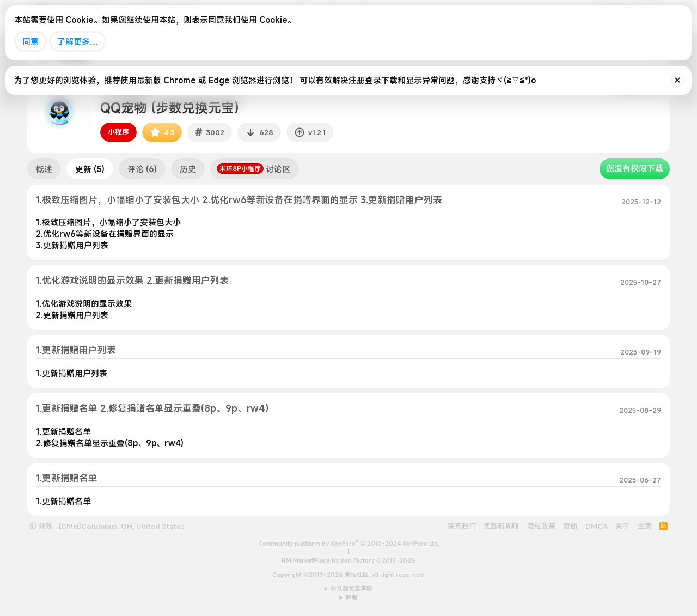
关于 (622, 526)
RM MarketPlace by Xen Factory (348, 560)
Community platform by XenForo (349, 544)
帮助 (570, 526)
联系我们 (462, 526)
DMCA (597, 526)
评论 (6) (142, 169)
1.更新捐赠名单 (67, 478)
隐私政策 (541, 526)
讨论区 (253, 169)
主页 (645, 526)
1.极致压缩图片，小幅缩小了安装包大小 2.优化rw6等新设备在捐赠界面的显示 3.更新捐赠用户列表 (239, 200)
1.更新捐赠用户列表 (76, 350)
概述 (44, 169)
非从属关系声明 (351, 589)
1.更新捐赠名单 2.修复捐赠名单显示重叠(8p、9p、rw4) (152, 408)
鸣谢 (352, 597)
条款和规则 (501, 526)
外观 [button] (41, 526)
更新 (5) (90, 169)
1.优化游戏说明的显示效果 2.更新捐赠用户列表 (132, 280)
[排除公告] (677, 80)
